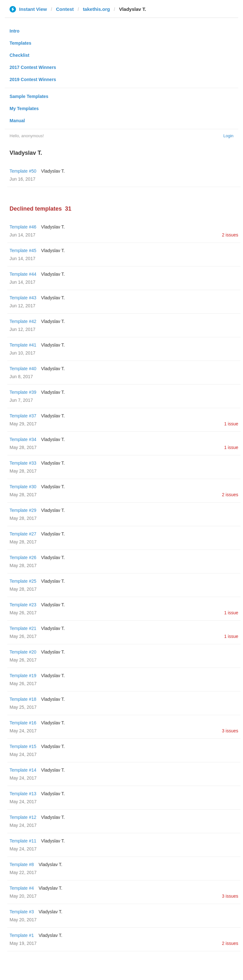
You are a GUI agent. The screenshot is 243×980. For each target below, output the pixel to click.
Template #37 (23, 416)
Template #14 (23, 770)
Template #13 (23, 794)
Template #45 (23, 251)
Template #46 (23, 227)
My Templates (24, 108)
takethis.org (96, 9)
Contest (65, 9)
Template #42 (23, 321)
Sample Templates (29, 96)
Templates (20, 43)
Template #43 (23, 298)
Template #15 (23, 746)
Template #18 (23, 699)
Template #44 (23, 274)
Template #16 (23, 723)
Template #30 (23, 487)
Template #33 (23, 463)
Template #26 (23, 557)
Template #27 (23, 534)
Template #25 (23, 581)
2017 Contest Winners (33, 67)
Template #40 (23, 369)
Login (228, 136)
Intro (14, 31)
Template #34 (23, 439)
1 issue (231, 424)
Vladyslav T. (53, 171)
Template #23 (23, 605)
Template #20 (23, 652)
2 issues (230, 235)
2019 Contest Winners (33, 79)
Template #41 (23, 345)
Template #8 (22, 864)
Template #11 (23, 841)
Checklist (19, 55)
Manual (17, 121)
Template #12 (23, 817)
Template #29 (23, 510)
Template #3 (22, 912)
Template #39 (23, 392)
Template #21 (23, 628)
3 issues (230, 731)
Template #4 (22, 888)
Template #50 (23, 171)
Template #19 (23, 676)
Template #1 (22, 935)
